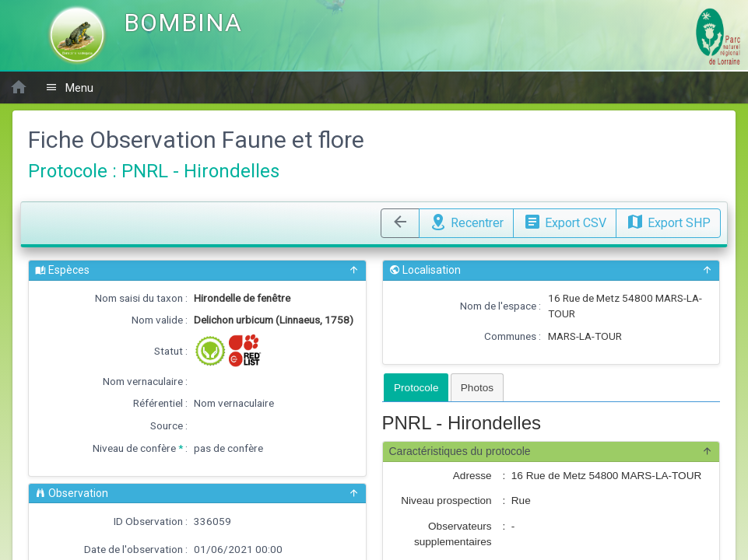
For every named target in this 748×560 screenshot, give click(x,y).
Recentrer (466, 221)
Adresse (472, 476)
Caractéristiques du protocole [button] (551, 451)
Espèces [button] (197, 270)
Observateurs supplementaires (453, 534)
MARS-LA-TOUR (585, 336)
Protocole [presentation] (416, 388)
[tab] (416, 387)
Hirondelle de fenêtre (242, 298)
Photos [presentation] (477, 388)
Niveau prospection (446, 500)
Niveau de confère (134, 448)
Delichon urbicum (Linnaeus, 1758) (274, 320)
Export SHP (668, 221)
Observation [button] (197, 493)
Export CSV (565, 221)
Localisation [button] (551, 270)
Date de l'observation (133, 549)
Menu (69, 87)
